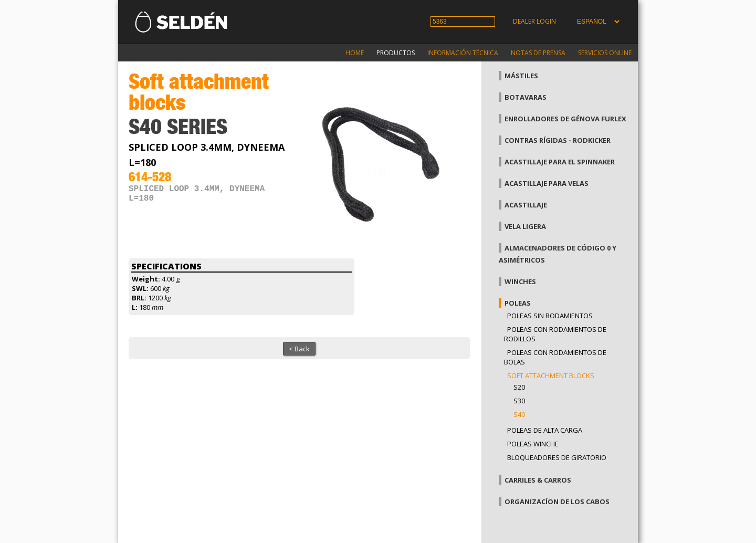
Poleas (518, 303)
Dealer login (534, 21)
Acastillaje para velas (547, 183)
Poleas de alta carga (545, 430)
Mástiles (521, 76)
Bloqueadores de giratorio (557, 457)
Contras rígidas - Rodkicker (558, 140)
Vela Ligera (525, 226)
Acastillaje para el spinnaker (560, 162)
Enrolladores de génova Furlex (565, 119)
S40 (519, 414)
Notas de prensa (538, 53)
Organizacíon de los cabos (557, 502)
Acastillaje (526, 205)
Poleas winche (533, 444)
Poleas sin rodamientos (550, 316)
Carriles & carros (538, 480)
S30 (519, 401)
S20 (519, 387)
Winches (520, 281)
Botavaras (526, 97)
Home (355, 53)
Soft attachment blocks (551, 375)
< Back (299, 349)
